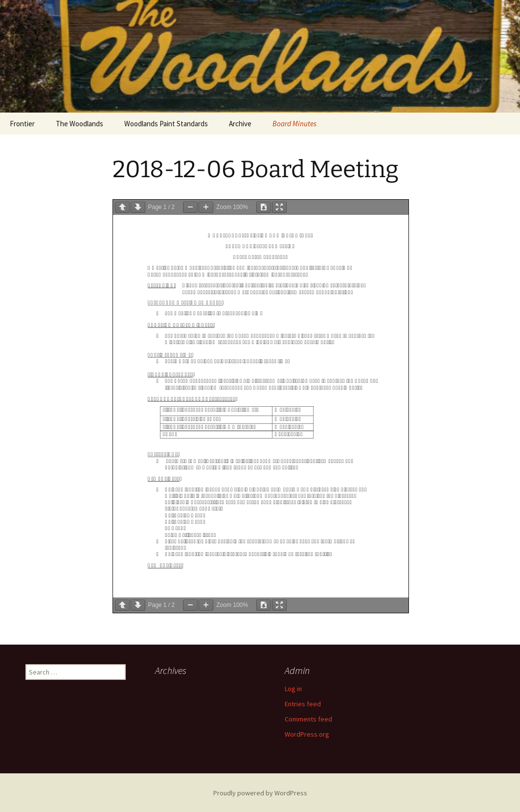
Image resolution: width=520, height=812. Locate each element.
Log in (293, 689)
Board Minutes (294, 124)
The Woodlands (79, 124)
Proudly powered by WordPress (260, 793)
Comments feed (308, 719)
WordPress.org (307, 734)
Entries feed (303, 704)
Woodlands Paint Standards (166, 124)
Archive (240, 124)
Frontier (22, 124)
